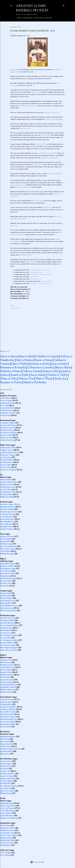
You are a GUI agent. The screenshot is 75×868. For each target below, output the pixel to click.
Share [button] (12, 306)
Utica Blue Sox (6, 788)
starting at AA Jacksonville (50, 158)
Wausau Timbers (7, 692)
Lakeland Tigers (6, 628)
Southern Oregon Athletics (11, 749)
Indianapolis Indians (8, 403)
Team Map (48, 18)
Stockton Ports (6, 583)
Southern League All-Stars (10, 504)
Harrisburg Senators (8, 487)
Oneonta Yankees (7, 781)
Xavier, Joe (60, 378)
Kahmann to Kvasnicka (13, 367)
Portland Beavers (7, 462)
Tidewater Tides (6, 438)
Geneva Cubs (5, 771)
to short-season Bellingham (54, 119)
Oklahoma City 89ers (8, 413)
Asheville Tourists (7, 699)
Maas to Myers (63, 367)
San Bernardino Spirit (8, 578)
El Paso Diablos (6, 539)
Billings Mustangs (7, 803)
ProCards (17, 308)
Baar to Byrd (27, 356)
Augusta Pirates (6, 702)
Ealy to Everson (25, 360)
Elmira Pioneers (6, 766)
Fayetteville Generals (8, 712)
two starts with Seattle (55, 174)
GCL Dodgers (6, 853)
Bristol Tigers (5, 825)
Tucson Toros (6, 467)
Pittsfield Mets (6, 783)
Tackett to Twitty (58, 375)
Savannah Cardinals (8, 722)
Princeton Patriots (7, 843)
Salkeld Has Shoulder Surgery (36, 272)
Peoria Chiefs (5, 677)
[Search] (64, 5)
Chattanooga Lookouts (9, 512)
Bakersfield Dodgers (8, 563)
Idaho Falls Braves (7, 815)
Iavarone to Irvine (40, 364)
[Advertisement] (37, 328)
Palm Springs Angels (8, 568)
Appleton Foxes (6, 660)
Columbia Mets (6, 704)
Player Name (27, 18)
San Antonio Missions (9, 546)
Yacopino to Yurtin (11, 382)
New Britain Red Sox (8, 492)
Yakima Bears (5, 754)
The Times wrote (25, 128)
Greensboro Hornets (8, 717)
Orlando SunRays (7, 529)
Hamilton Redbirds (8, 773)
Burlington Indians (8, 828)
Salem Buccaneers (7, 608)
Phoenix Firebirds (7, 460)
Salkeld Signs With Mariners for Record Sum (39, 270)
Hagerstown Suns (7, 484)
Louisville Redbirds (8, 408)
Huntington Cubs (7, 833)
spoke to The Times (37, 201)
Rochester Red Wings (9, 433)
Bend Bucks (5, 739)
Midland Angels (7, 544)
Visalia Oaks (5, 586)
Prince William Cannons (9, 605)
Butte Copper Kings (8, 806)
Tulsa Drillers (5, 551)
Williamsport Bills (7, 497)
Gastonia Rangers (7, 714)
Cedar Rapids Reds (8, 667)
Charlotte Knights (7, 509)
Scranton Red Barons (8, 425)
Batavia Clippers (6, 764)
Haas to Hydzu (20, 364)
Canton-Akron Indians (9, 482)
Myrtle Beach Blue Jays (9, 719)
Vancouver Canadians (8, 470)
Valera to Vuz (26, 378)
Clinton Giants (6, 670)
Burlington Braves (7, 665)
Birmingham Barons (8, 507)
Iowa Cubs (4, 405)
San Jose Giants (6, 581)
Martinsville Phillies (8, 840)
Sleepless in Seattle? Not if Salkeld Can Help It (41, 275)
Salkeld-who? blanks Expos (47, 281)
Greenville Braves (7, 517)
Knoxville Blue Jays (8, 522)
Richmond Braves (7, 430)
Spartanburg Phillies (8, 724)
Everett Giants (6, 746)
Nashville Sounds (7, 410)
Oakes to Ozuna (32, 371)
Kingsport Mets (6, 838)
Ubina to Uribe (8, 378)
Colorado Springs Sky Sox (10, 452)
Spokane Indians (7, 751)
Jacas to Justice (59, 364)
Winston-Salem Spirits (8, 610)
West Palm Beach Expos (9, 647)
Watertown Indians (8, 791)
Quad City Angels (7, 680)
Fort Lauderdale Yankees (10, 625)
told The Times (36, 92)
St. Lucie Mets (6, 638)
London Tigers (6, 489)
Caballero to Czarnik (47, 356)
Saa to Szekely (38, 375)
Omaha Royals (6, 415)
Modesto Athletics (7, 566)
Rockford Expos (7, 682)
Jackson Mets (5, 541)
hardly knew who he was (51, 112)
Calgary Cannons (7, 450)
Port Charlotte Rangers (9, 635)
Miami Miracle (6, 630)
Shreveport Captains (8, 549)
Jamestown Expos (7, 776)
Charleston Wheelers (8, 709)
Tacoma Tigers (6, 465)
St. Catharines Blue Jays (9, 786)
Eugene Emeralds (7, 744)
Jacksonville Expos (7, 519)
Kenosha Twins (6, 672)
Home (18, 18)
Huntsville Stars (6, 524)
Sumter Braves (6, 727)
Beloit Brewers (6, 662)
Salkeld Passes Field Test (35, 279)
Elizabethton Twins (8, 830)
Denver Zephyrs (6, 400)
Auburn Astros (6, 761)
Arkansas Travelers (7, 536)
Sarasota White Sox (7, 643)
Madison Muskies (7, 675)
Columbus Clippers (8, 423)
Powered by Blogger (37, 862)
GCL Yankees (5, 855)
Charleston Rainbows (9, 707)
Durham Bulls (6, 593)
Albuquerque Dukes (8, 447)
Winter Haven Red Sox (9, 650)
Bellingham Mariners (8, 736)
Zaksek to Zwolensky (35, 382)
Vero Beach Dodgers (8, 645)
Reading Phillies (6, 494)
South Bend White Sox (9, 685)
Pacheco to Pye (50, 371)
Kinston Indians (6, 598)
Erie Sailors (4, 769)
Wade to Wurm (44, 378)
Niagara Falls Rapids (8, 778)
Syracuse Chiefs (6, 435)
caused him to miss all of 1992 (47, 153)
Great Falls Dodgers (8, 811)
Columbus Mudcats (8, 514)
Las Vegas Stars (6, 457)
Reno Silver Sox (6, 571)
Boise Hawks (5, 741)
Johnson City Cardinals (9, 835)
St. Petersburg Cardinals (9, 640)
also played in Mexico (26, 255)
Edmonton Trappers (8, 455)
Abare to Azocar (9, 356)
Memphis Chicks (7, 526)
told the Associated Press (23, 187)
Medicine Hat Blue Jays (9, 818)
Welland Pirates (6, 793)
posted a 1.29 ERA (41, 144)
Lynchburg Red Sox (8, 601)
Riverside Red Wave (8, 573)
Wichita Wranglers (7, 554)
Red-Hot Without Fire (34, 277)
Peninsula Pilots (6, 603)
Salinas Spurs (5, 576)
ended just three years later (28, 106)
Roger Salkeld (15, 70)
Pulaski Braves (6, 845)
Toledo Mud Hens (7, 440)
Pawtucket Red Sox (8, 428)
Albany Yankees (6, 480)
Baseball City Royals (8, 618)
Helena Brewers (6, 813)
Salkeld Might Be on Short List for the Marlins (40, 284)
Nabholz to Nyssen (10, 371)
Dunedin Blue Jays (7, 623)
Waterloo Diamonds (8, 689)
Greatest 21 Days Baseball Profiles (32, 8)
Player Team (38, 18)
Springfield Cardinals (8, 687)
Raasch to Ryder (20, 375)
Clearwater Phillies (7, 620)
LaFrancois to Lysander (40, 367)
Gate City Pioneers (7, 808)
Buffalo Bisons (6, 398)
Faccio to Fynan (43, 360)
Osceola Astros (6, 633)
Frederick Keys (6, 596)
